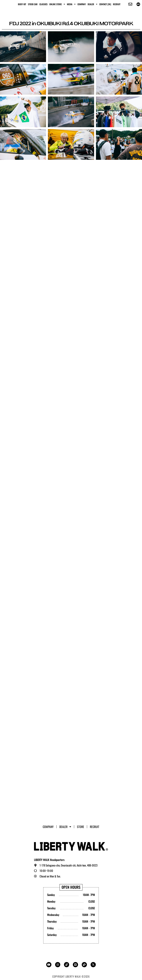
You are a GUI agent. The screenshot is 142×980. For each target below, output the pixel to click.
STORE (81, 827)
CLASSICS (43, 4)
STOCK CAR (33, 4)
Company (82, 4)
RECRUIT (117, 4)
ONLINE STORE (57, 4)
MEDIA (71, 4)
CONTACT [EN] (105, 4)
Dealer (93, 4)
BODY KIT (22, 4)
